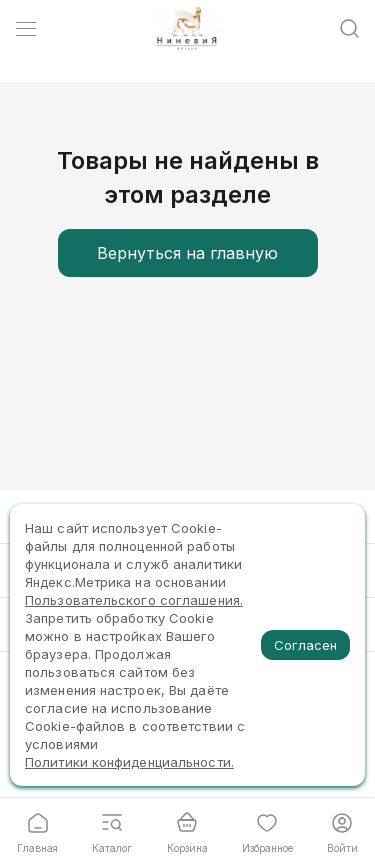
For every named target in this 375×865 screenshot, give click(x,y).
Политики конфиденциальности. (129, 762)
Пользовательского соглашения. (134, 600)
